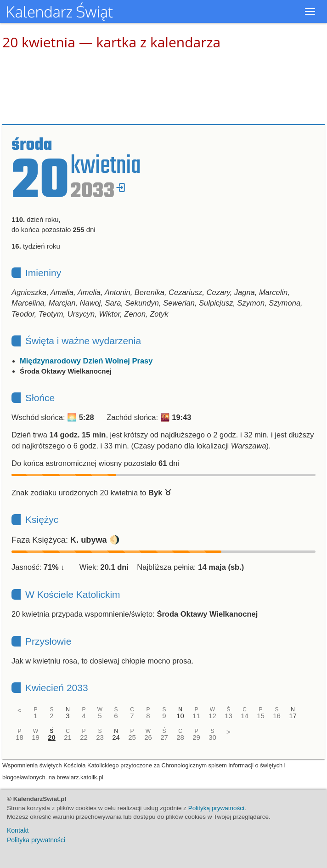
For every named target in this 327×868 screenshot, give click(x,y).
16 (277, 716)
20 (52, 737)
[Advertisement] (163, 87)
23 (100, 737)
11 (196, 716)
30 (212, 737)
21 (68, 737)
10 (180, 716)
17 (293, 716)
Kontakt (18, 830)
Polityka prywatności (36, 840)
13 (228, 716)
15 (261, 716)
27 (164, 737)
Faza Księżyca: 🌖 (66, 540)
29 (196, 737)
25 (132, 737)
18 (20, 737)
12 (212, 716)
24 (116, 737)
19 (36, 737)
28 (180, 737)
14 (245, 716)
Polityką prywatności (216, 808)
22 (84, 737)
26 (148, 737)
